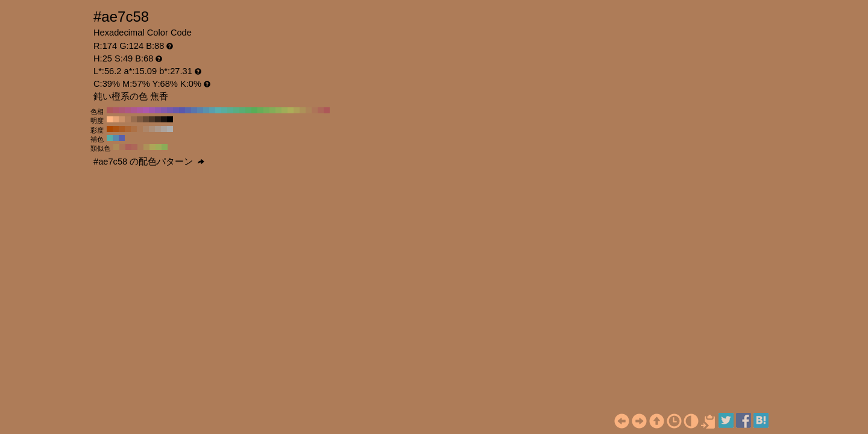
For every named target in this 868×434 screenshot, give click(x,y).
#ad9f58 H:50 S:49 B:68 (297, 110)
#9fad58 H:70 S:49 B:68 (285, 110)
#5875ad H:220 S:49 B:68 (194, 110)
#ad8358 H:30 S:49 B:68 (309, 110)
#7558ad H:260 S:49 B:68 (170, 110)
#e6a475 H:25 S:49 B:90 (116, 119)
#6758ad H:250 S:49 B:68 (176, 110)
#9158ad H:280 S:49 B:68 (158, 110)
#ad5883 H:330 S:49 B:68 (128, 110)
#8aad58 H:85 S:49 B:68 (165, 147)
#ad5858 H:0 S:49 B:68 (327, 110)
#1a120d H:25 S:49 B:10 (164, 119)
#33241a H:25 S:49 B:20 (158, 119)
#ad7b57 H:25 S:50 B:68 (140, 129)
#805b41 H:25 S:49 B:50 (140, 119)
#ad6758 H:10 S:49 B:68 (321, 110)
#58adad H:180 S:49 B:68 (218, 110)
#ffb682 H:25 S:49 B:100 (110, 119)
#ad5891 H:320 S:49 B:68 (134, 110)
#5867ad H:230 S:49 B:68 (188, 110)
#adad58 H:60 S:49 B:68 (291, 110)
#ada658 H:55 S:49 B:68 (153, 147)
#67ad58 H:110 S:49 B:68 (260, 110)
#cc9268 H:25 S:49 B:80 (122, 119)
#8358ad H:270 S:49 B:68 (164, 110)
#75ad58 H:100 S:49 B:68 (266, 110)
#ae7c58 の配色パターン (149, 162)
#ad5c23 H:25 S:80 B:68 (122, 129)
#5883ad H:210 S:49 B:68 (200, 110)
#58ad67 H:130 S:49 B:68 (248, 110)
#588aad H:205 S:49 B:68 (116, 138)
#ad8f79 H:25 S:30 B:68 (152, 129)
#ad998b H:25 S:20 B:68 (158, 129)
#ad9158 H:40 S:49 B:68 (303, 110)
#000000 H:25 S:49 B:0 (170, 119)
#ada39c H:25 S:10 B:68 (164, 129)
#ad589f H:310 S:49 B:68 (140, 110)
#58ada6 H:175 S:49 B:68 (110, 138)
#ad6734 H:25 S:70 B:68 (128, 129)
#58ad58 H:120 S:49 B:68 (254, 110)
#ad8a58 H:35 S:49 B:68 (116, 147)
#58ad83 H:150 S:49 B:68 (236, 110)
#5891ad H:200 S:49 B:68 (206, 110)
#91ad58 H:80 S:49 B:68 (278, 110)
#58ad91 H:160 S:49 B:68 (230, 110)
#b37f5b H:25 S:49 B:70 (128, 119)
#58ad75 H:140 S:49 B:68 (242, 110)
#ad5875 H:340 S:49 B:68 (122, 110)
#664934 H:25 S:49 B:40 (146, 119)
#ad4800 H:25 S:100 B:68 (110, 129)
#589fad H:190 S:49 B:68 (212, 110)
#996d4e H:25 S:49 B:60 (134, 119)
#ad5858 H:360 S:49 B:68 (110, 110)
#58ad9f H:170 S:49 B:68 (224, 110)
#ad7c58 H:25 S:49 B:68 (140, 147)
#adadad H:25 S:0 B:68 (170, 129)
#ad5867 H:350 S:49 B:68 (116, 110)
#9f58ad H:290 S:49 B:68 (152, 110)
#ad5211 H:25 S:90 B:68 (116, 129)
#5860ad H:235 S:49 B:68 (122, 138)
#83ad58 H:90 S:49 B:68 (272, 110)
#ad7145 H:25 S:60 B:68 (134, 129)
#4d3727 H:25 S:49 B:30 (152, 119)
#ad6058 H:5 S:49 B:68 (128, 147)
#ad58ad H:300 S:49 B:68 (146, 110)
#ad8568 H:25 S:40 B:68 (146, 129)
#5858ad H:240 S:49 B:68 (182, 110)
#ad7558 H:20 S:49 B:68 (315, 110)
